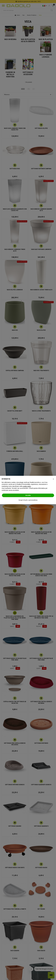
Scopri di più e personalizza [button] (28, 500)
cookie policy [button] (27, 486)
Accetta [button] (28, 495)
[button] (53, 479)
